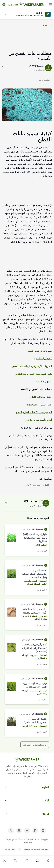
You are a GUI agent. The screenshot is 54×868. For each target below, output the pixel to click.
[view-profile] (6, 503)
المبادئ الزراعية (40, 726)
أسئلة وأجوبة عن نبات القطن (38, 420)
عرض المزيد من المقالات (35, 745)
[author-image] (46, 503)
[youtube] (27, 831)
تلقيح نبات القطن (44, 382)
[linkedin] (43, 831)
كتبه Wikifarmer (33, 501)
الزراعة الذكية (41, 545)
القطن (46, 485)
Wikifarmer (39, 66)
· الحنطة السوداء (34, 584)
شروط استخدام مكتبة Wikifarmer (37, 849)
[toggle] (50, 5)
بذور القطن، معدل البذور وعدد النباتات (34, 374)
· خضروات (34, 655)
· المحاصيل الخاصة (31, 616)
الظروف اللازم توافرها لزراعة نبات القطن (32, 366)
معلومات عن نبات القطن (40, 351)
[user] (5, 861)
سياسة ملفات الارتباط (13, 849)
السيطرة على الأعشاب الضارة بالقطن (34, 412)
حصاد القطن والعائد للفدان (39, 405)
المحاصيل (43, 581)
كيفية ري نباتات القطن (41, 397)
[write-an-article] (26, 861)
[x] (11, 831)
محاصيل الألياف (32, 485)
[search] (15, 861)
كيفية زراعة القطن (43, 358)
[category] (37, 861)
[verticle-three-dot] (3, 68)
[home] (49, 861)
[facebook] (35, 831)
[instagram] (19, 831)
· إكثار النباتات (28, 726)
